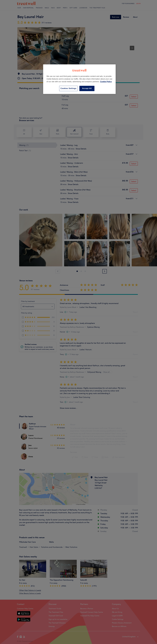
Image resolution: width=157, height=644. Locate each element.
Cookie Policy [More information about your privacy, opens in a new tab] (106, 82)
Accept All (87, 88)
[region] (79, 79)
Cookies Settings (68, 88)
